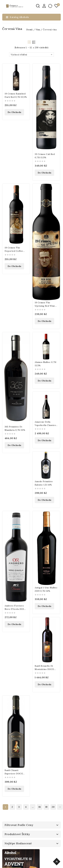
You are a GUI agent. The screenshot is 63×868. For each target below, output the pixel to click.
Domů (29, 30)
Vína (38, 30)
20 (53, 807)
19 (46, 807)
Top (57, 861)
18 (40, 807)
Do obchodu (14, 112)
